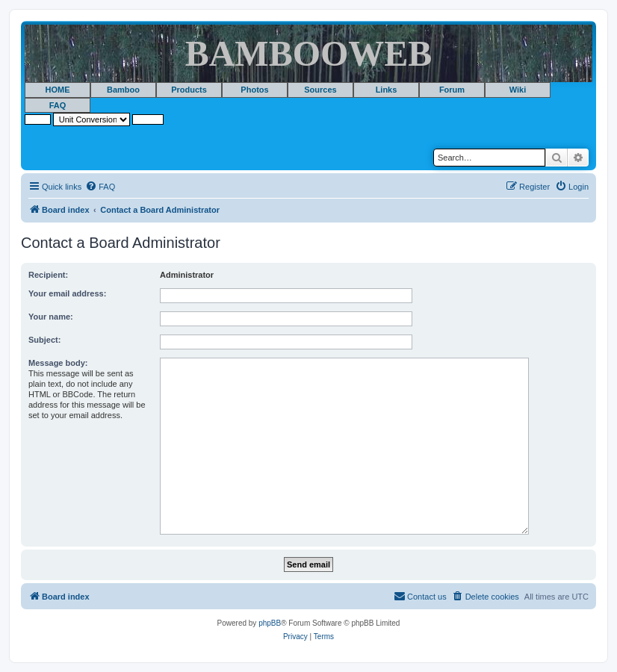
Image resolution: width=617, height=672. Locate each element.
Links (387, 90)
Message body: (58, 363)
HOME (58, 90)
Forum (452, 90)
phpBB (270, 623)
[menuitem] (100, 187)
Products (189, 90)
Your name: (51, 317)
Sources (320, 90)
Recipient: (48, 275)
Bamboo (123, 90)
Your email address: (67, 293)
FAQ (58, 105)
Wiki (518, 90)
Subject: (44, 340)
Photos (254, 90)
